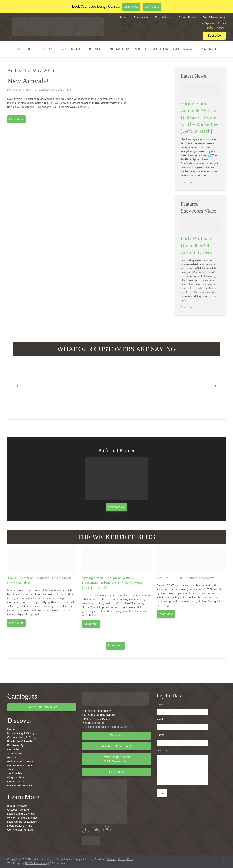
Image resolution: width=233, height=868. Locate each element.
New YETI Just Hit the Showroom (185, 578)
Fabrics (12, 757)
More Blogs (115, 645)
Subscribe (214, 36)
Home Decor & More (20, 765)
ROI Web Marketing (36, 863)
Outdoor (49, 49)
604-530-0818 (100, 723)
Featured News (43, 90)
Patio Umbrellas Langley (22, 822)
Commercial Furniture (20, 830)
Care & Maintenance (214, 17)
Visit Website (116, 507)
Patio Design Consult (116, 759)
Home (18, 49)
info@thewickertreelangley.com (109, 727)
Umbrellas (13, 749)
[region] (116, 386)
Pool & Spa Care (184, 49)
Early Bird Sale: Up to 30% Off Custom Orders (197, 245)
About (123, 17)
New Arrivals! (28, 81)
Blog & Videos (163, 17)
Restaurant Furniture (20, 826)
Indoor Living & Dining (21, 733)
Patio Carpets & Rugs (20, 761)
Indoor (32, 49)
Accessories (210, 49)
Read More (16, 119)
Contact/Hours (187, 17)
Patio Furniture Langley (21, 814)
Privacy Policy (126, 859)
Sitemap (111, 859)
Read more (187, 182)
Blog (29, 90)
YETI (137, 49)
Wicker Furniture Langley (22, 818)
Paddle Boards (71, 49)
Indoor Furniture (17, 806)
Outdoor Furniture (18, 810)
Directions (116, 735)
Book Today (152, 7)
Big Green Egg (16, 745)
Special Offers (62, 90)
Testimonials (141, 17)
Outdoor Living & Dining (22, 737)
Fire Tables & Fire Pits (21, 741)
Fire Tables (95, 49)
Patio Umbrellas (157, 49)
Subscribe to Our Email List (116, 746)
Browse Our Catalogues (42, 707)
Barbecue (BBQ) (119, 49)
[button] (18, 386)
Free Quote (117, 772)
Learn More (131, 7)
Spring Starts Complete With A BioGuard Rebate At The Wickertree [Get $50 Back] (200, 117)
